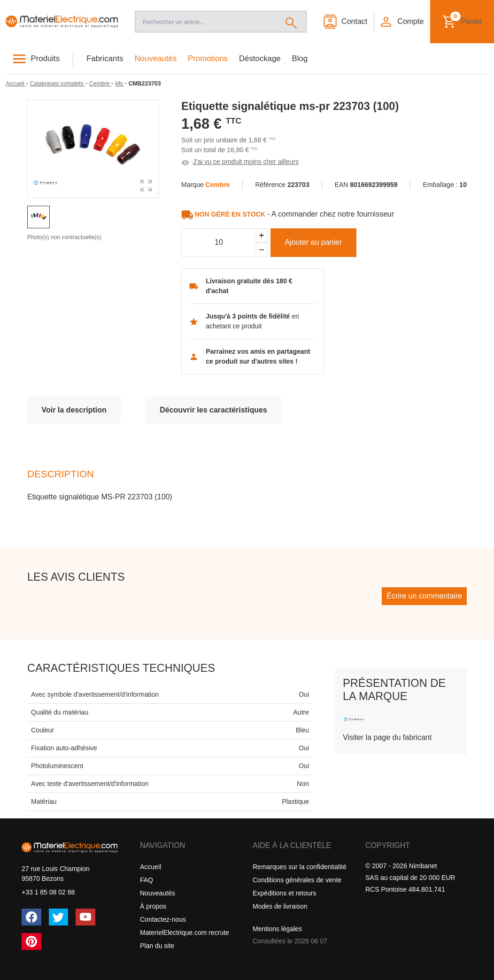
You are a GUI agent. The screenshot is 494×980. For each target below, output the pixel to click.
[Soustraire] (262, 250)
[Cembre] (100, 84)
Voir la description (74, 410)
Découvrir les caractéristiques (213, 410)
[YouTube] (85, 917)
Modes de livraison (280, 906)
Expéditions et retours (284, 893)
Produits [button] (46, 58)
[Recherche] (206, 22)
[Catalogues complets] (57, 84)
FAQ (147, 880)
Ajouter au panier (313, 242)
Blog (300, 58)
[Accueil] (62, 22)
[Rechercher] (291, 22)
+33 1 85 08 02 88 (48, 892)
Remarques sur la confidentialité (300, 867)
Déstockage (260, 58)
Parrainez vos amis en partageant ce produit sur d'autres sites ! (258, 356)
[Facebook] (31, 917)
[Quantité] (219, 243)
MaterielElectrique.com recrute (185, 933)
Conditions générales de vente (297, 880)
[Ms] (120, 84)
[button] (401, 22)
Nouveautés (156, 58)
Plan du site (157, 946)
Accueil (151, 867)
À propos (153, 906)
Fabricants (105, 58)
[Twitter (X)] (59, 917)
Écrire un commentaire (424, 596)
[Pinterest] (31, 941)
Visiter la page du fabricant (387, 737)
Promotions (208, 58)
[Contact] (345, 22)
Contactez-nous (163, 919)
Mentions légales (277, 929)
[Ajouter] (262, 236)
